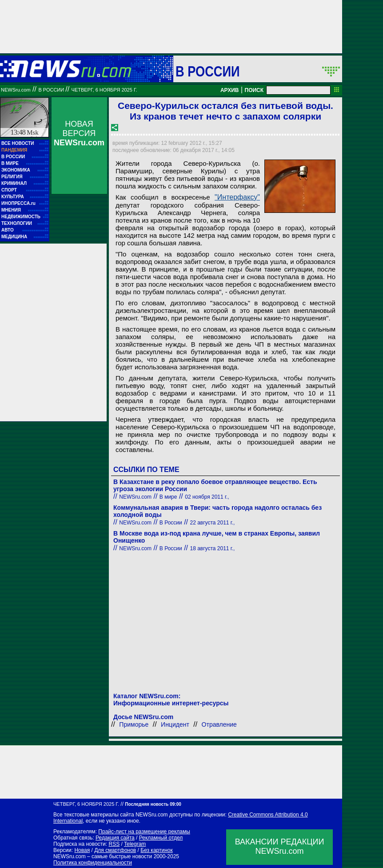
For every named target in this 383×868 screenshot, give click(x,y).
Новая (82, 850)
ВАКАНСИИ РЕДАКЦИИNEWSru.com (280, 846)
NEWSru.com (16, 90)
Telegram (135, 844)
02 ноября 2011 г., (207, 497)
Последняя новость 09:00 (153, 804)
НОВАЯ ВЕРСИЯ (79, 133)
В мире (168, 497)
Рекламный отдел (161, 838)
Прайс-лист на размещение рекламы (144, 832)
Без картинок (156, 850)
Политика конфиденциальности (93, 863)
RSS (114, 844)
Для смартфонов (115, 850)
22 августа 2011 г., (213, 523)
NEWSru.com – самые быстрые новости (103, 856)
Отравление (219, 724)
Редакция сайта (115, 838)
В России (208, 71)
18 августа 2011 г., (213, 548)
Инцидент (175, 724)
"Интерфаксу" (237, 197)
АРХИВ (230, 90)
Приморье (134, 724)
